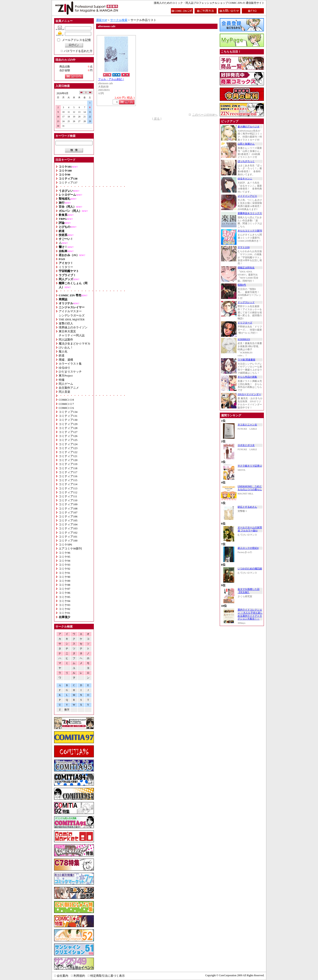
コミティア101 (68, 537)
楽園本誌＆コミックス (250, 213)
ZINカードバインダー (249, 394)
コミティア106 (68, 516)
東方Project (66, 376)
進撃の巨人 (66, 323)
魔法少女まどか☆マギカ (75, 344)
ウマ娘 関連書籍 (246, 360)
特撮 (62, 380)
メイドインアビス (247, 196)
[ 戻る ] (157, 119)
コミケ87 (64, 589)
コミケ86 (64, 593)
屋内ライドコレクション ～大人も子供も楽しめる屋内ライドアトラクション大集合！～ (250, 614)
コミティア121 (68, 456)
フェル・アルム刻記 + (111, 79)
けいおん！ (66, 347)
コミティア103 (68, 528)
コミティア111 (68, 496)
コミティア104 (68, 524)
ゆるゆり (64, 368)
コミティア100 (68, 541)
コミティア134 (68, 412)
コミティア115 (68, 480)
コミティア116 (68, 476)
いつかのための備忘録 (250, 569)
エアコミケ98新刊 (70, 548)
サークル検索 (119, 20)
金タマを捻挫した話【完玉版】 (249, 591)
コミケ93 (64, 565)
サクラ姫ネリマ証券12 (250, 466)
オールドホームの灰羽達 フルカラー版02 (250, 529)
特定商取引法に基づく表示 (108, 976)
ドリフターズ (245, 323)
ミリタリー (66, 267)
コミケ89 (64, 581)
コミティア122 (68, 452)
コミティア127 (68, 432)
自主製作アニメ (69, 388)
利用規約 (79, 976)
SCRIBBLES (244, 339)
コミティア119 (68, 464)
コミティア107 (68, 512)
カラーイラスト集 (70, 364)
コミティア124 (68, 444)
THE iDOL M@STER (72, 319)
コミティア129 (68, 424)
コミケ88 (64, 585)
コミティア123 (68, 448)
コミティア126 (68, 436)
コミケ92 (64, 569)
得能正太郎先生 (246, 268)
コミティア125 (68, 440)
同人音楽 (64, 392)
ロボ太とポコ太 (246, 445)
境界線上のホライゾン (73, 327)
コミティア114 (68, 484)
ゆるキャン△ (245, 179)
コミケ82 (64, 609)
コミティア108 (68, 508)
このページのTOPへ (205, 115)
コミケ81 (64, 613)
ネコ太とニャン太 (247, 425)
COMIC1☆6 (66, 408)
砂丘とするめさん (247, 507)
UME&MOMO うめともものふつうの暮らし (250, 488)
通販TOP (102, 20)
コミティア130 (68, 420)
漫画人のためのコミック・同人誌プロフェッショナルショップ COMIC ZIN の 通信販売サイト (209, 3)
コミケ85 (64, 597)
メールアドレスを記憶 (76, 40)
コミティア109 (68, 504)
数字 (67, 710)
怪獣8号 (242, 285)
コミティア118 (68, 468)
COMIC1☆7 (66, 404)
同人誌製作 (66, 340)
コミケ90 (64, 577)
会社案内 (62, 976)
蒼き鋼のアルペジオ (249, 127)
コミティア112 (68, 492)
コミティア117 (68, 472)
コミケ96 (64, 553)
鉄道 (62, 355)
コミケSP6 (65, 545)
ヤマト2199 (244, 247)
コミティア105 (68, 520)
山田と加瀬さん (246, 144)
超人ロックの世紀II (248, 548)
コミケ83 (64, 605)
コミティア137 (68, 183)
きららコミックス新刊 (250, 231)
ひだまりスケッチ (70, 372)
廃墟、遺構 (66, 360)
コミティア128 (68, 428)
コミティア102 (68, 533)
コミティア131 (68, 416)
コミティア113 (68, 488)
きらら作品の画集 (247, 377)
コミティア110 (68, 500)
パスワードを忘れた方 (78, 51)
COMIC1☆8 (66, 400)
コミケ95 (64, 557)
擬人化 (63, 351)
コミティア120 (68, 460)
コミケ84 (64, 601)
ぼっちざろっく (246, 161)
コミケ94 (64, 561)
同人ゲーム (66, 384)
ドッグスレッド (246, 302)
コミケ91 (64, 573)
